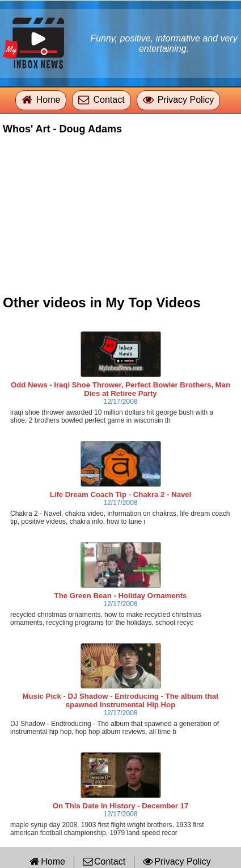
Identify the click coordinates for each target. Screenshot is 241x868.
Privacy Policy (186, 100)
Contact (109, 100)
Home (48, 100)
